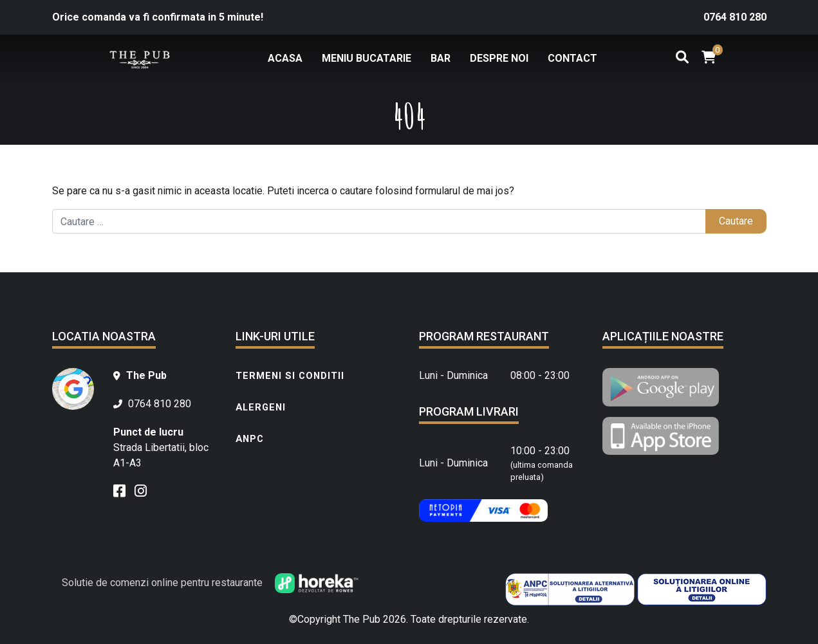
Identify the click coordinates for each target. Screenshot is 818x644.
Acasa (285, 58)
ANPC (250, 439)
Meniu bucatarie (367, 58)
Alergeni (261, 407)
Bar (441, 58)
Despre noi (499, 58)
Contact (572, 58)
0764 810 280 (735, 17)
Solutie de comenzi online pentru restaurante (210, 583)
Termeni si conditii (290, 376)
